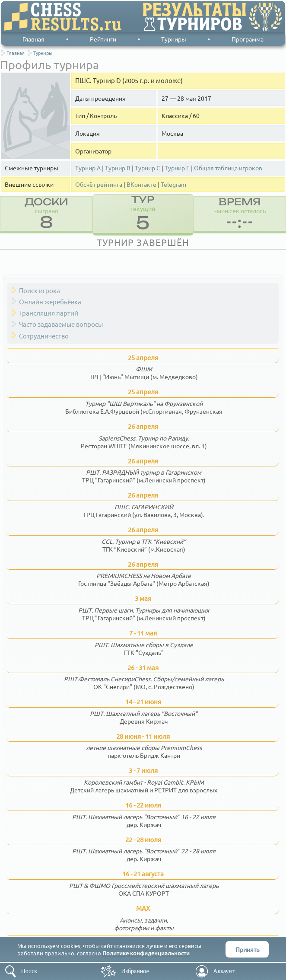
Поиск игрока (40, 290)
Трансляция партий (49, 313)
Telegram (173, 184)
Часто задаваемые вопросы (61, 324)
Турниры (174, 39)
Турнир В (118, 168)
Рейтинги (103, 39)
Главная (33, 39)
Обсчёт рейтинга (99, 184)
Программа (248, 39)
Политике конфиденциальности (146, 953)
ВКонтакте (141, 184)
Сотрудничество (44, 336)
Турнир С (148, 168)
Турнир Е (177, 168)
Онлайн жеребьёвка (50, 302)
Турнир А (88, 168)
